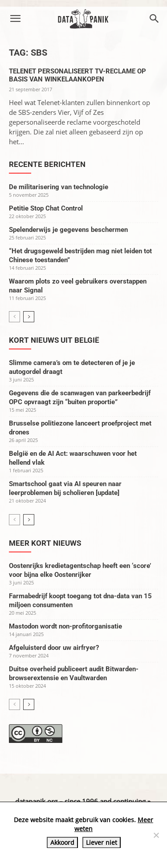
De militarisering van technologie (59, 187)
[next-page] (29, 317)
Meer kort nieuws (45, 543)
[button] (15, 19)
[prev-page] (14, 317)
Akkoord (62, 842)
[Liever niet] (156, 835)
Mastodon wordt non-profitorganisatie (65, 626)
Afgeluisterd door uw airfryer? (54, 648)
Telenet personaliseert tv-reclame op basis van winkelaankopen (77, 75)
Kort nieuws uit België (54, 340)
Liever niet (102, 842)
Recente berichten (47, 164)
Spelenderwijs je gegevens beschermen (68, 230)
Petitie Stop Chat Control (46, 208)
